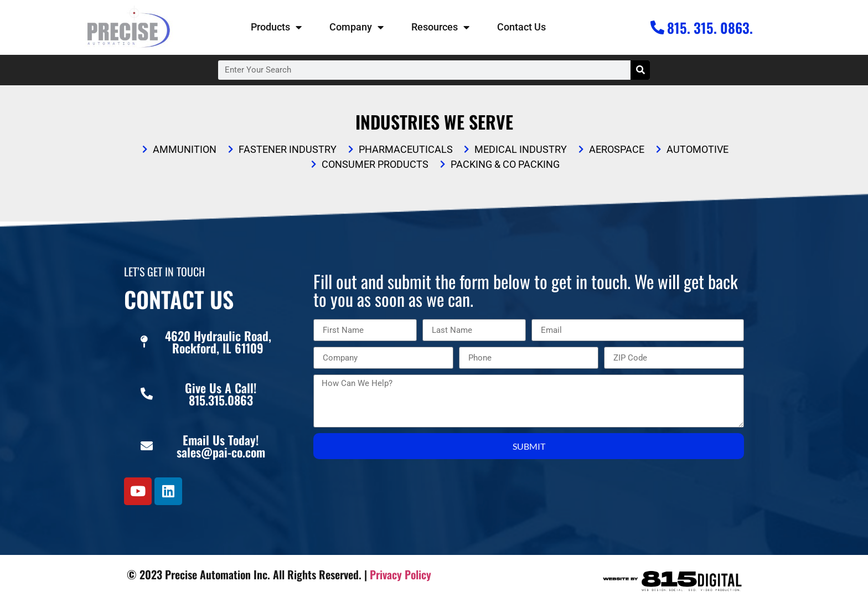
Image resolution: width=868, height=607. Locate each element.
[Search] (640, 70)
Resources (440, 27)
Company (356, 27)
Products (276, 27)
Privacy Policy (401, 574)
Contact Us (521, 27)
